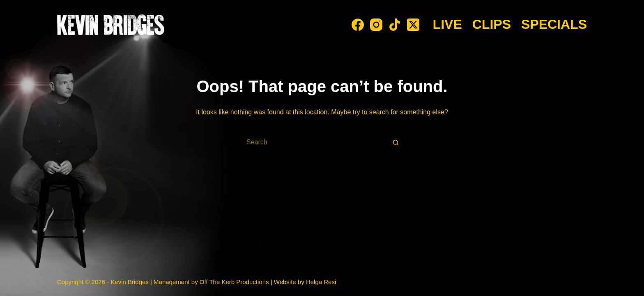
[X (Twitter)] (413, 25)
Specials (554, 24)
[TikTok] (395, 25)
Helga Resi (321, 282)
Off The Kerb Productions (234, 282)
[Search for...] (314, 142)
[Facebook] (358, 25)
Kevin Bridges (130, 282)
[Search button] (396, 142)
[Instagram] (376, 25)
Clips (492, 24)
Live (447, 24)
